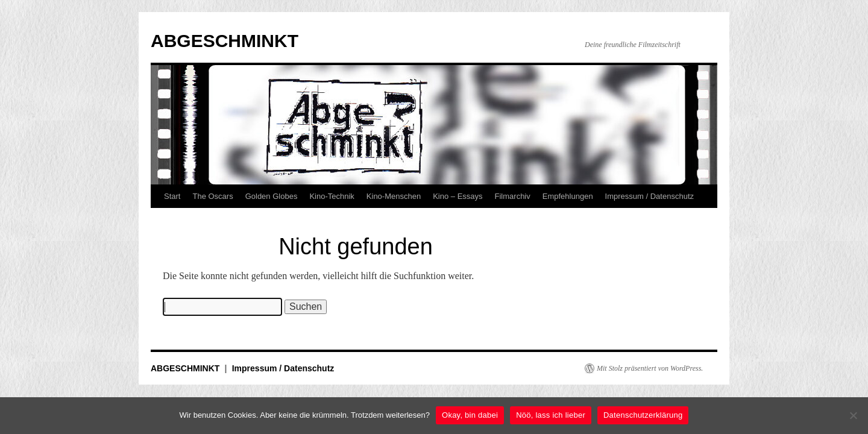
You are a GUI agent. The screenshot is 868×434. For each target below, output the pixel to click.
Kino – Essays (458, 196)
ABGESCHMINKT (225, 41)
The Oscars (212, 196)
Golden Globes (272, 196)
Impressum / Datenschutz (649, 196)
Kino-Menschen (394, 196)
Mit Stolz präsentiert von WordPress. (650, 368)
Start (172, 196)
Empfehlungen (568, 196)
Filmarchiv (513, 196)
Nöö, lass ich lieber (551, 415)
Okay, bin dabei (470, 415)
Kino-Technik (332, 196)
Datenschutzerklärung (643, 415)
